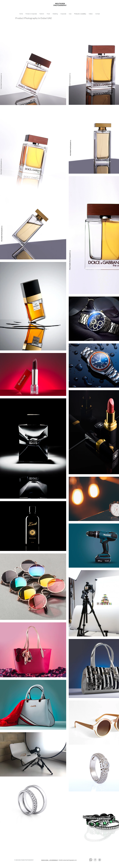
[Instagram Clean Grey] (100, 860)
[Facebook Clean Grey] (95, 860)
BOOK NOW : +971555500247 (50, 860)
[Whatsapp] (91, 860)
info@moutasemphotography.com (68, 860)
